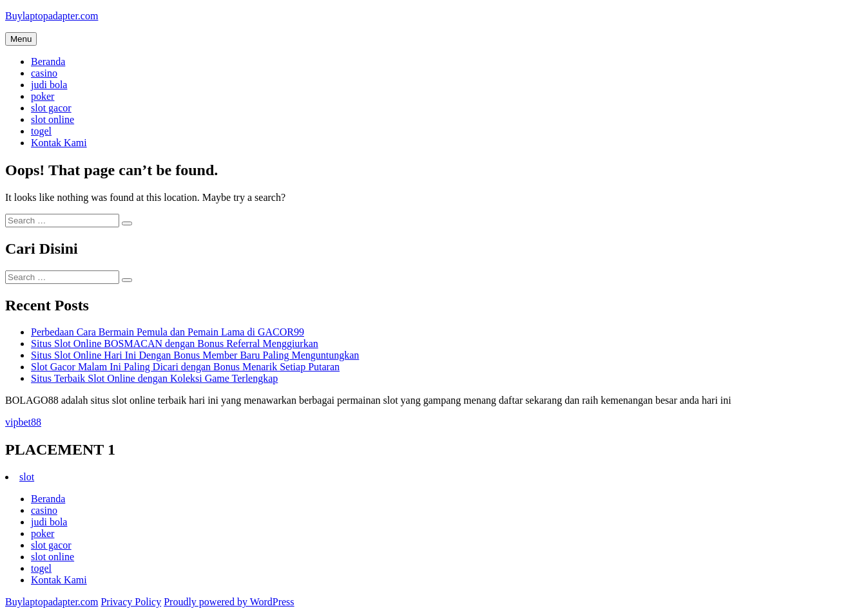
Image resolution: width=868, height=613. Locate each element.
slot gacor (51, 108)
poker (43, 96)
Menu (21, 39)
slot (27, 477)
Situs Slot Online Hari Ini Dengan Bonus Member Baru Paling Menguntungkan (195, 355)
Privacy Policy (131, 602)
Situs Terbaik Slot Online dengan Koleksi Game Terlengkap (154, 378)
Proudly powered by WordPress (229, 602)
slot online (53, 119)
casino (44, 73)
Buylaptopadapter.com (52, 16)
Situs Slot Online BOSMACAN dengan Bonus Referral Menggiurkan (175, 344)
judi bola (49, 85)
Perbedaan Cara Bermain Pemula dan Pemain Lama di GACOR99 (168, 332)
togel (41, 131)
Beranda (48, 61)
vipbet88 (23, 422)
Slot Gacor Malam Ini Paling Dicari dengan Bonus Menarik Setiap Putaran (185, 367)
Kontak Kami (59, 143)
